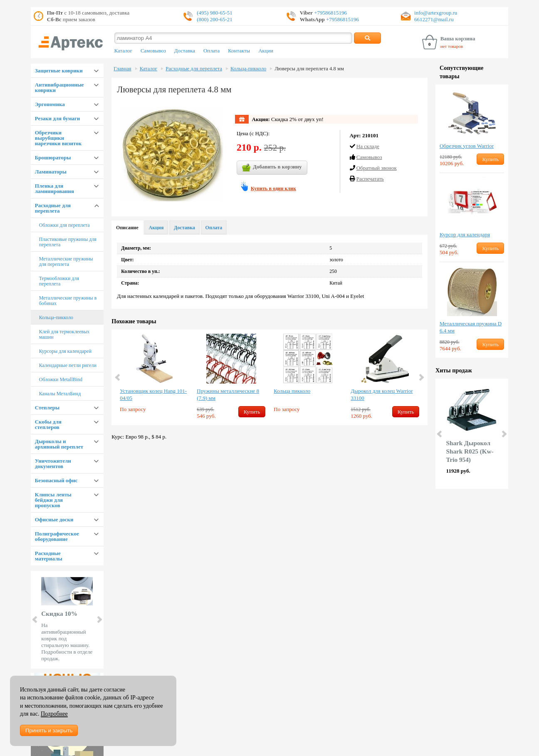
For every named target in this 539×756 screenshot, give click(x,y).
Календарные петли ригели (68, 365)
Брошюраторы (53, 157)
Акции (266, 51)
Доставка (185, 51)
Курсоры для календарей (65, 351)
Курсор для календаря (465, 234)
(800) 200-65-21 (215, 19)
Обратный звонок (377, 168)
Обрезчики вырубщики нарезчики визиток (58, 138)
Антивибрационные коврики (59, 87)
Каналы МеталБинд (60, 394)
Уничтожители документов (53, 464)
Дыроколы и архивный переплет (59, 444)
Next (99, 620)
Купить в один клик (273, 188)
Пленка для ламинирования (54, 188)
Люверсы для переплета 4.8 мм (309, 69)
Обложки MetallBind (61, 379)
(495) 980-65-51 (215, 13)
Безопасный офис (56, 480)
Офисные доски (54, 519)
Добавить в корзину (272, 168)
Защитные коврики (59, 71)
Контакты (239, 51)
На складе (368, 146)
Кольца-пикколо (56, 317)
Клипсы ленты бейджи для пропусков (53, 500)
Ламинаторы (51, 172)
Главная (122, 69)
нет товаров (452, 46)
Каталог (123, 51)
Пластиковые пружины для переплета (68, 242)
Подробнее (54, 714)
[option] (154, 376)
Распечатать (370, 179)
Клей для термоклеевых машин (64, 334)
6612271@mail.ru (434, 19)
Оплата (211, 51)
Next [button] (421, 377)
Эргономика (50, 104)
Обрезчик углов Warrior (467, 146)
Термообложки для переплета (59, 281)
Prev (35, 620)
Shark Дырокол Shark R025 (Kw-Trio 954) (470, 451)
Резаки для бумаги (58, 118)
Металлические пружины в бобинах (68, 301)
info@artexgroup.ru (436, 13)
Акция (156, 228)
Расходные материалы (49, 556)
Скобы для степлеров (48, 424)
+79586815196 (330, 13)
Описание (127, 228)
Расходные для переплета (53, 208)
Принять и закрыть (49, 730)
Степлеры (47, 408)
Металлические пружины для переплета (66, 262)
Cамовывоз (369, 157)
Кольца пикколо (292, 391)
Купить (252, 412)
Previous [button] (118, 377)
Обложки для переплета (64, 225)
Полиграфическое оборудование (57, 536)
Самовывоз (153, 51)
